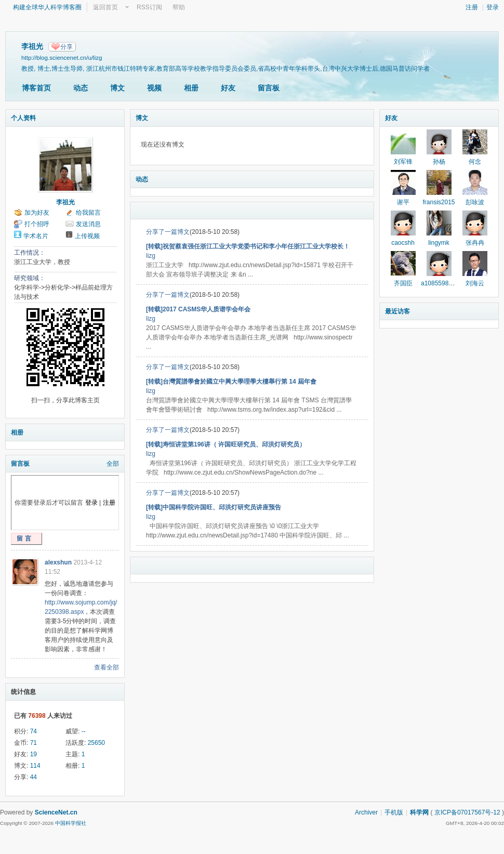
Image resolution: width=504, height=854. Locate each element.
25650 (96, 743)
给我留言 (88, 213)
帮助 (179, 7)
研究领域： (30, 278)
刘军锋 (403, 162)
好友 (228, 88)
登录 (493, 7)
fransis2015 (439, 202)
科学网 (419, 812)
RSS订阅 (149, 7)
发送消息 (88, 224)
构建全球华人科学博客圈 (47, 7)
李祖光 (65, 202)
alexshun (58, 562)
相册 (191, 88)
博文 (117, 88)
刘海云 (475, 283)
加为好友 (37, 213)
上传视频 (87, 236)
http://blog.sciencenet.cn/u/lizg (62, 57)
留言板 (269, 88)
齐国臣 (403, 283)
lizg (151, 256)
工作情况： (30, 253)
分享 (67, 47)
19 (34, 754)
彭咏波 (475, 202)
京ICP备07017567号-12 (467, 812)
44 (34, 777)
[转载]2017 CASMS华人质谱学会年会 (198, 309)
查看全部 (107, 667)
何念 (475, 162)
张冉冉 (475, 243)
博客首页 (36, 88)
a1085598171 (440, 283)
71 (34, 743)
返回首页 (105, 7)
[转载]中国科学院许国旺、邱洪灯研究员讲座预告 (214, 507)
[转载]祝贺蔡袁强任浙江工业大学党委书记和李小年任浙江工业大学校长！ (248, 246)
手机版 (394, 812)
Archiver (366, 812)
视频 (154, 88)
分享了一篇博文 (168, 232)
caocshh (403, 243)
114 (35, 766)
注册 (472, 7)
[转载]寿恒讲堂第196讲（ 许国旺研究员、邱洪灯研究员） (226, 444)
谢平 (403, 202)
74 (34, 731)
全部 (113, 464)
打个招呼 (37, 224)
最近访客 (397, 311)
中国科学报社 (71, 823)
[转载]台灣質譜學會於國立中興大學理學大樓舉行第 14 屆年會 (231, 382)
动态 (81, 88)
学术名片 (36, 236)
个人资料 (23, 118)
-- (84, 731)
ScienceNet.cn (56, 812)
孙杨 (439, 162)
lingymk (439, 243)
